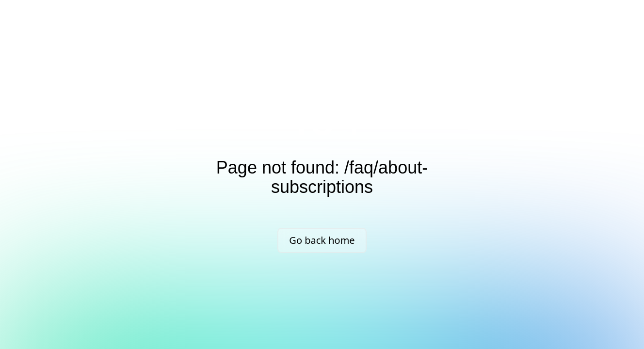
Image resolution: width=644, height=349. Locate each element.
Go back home (322, 240)
